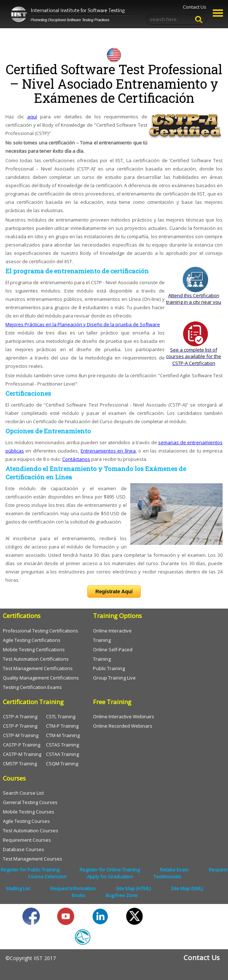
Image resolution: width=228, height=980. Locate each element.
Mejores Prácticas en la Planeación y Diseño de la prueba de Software (83, 324)
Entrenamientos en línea (108, 451)
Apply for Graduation (110, 876)
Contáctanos (76, 459)
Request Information (73, 888)
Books (79, 895)
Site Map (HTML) (133, 888)
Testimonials (167, 876)
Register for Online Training (110, 870)
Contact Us (195, 7)
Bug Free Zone (122, 895)
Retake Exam (174, 870)
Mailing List (18, 888)
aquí (32, 117)
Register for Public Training (30, 870)
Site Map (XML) (187, 888)
